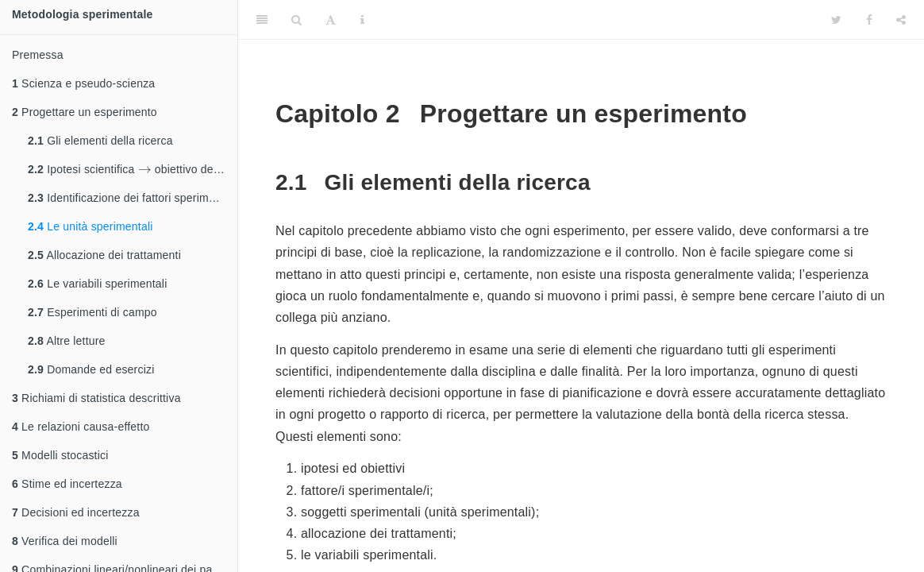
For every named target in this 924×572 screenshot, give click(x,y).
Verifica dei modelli (65, 541)
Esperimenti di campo (92, 312)
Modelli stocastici (60, 455)
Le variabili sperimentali (97, 284)
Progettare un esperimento (85, 112)
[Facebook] (869, 20)
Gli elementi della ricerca (100, 141)
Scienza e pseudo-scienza (83, 83)
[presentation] (145, 169)
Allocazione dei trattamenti (104, 255)
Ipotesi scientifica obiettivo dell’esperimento (133, 166)
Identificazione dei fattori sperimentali (132, 198)
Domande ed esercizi (91, 369)
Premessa (38, 55)
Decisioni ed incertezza (76, 512)
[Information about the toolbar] (362, 20)
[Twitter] (836, 20)
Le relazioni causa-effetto (81, 427)
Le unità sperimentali (90, 226)
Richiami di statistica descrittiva (96, 398)
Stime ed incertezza (67, 484)
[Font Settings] (331, 20)
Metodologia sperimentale (83, 14)
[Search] (296, 20)
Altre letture (67, 341)
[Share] (901, 20)
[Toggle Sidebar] (262, 20)
